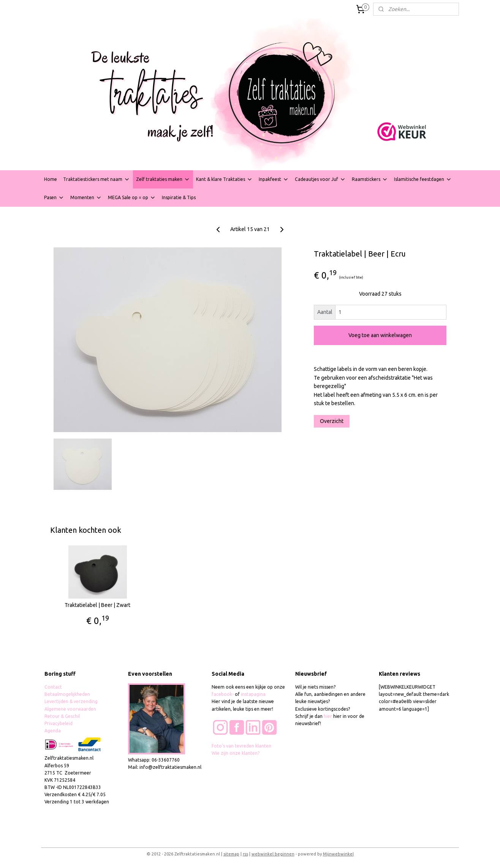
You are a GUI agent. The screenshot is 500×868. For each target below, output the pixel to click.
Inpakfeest (274, 179)
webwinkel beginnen (273, 854)
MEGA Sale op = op (132, 198)
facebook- (223, 694)
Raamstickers (370, 179)
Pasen (54, 198)
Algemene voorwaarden (70, 709)
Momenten (86, 198)
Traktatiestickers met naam (97, 179)
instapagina (253, 694)
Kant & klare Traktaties (224, 179)
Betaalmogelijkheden (68, 694)
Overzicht (332, 421)
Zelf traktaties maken (163, 179)
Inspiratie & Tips (179, 197)
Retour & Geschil (62, 716)
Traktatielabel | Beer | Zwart (97, 605)
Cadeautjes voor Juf (320, 179)
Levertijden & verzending (71, 701)
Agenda (53, 731)
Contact (53, 687)
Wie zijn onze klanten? (236, 753)
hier (328, 716)
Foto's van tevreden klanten (241, 746)
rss (245, 854)
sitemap (231, 854)
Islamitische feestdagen (423, 179)
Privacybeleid (59, 723)
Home (51, 179)
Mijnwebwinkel (338, 854)
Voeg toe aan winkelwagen (380, 335)
